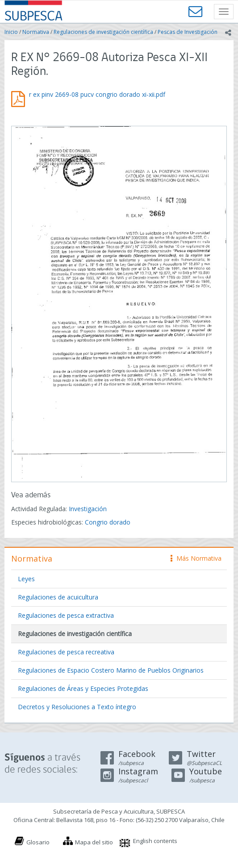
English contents (155, 841)
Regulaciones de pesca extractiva (66, 615)
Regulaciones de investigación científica (103, 32)
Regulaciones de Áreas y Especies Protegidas (83, 688)
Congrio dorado (108, 522)
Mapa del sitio (94, 842)
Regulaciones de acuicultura (58, 597)
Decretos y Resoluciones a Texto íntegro (77, 707)
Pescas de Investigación (188, 32)
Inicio (11, 32)
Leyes (26, 579)
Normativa (36, 32)
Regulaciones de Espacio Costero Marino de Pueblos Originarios (111, 670)
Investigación (88, 509)
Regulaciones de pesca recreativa (66, 652)
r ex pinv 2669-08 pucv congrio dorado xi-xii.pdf (97, 94)
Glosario (38, 842)
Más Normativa (196, 558)
